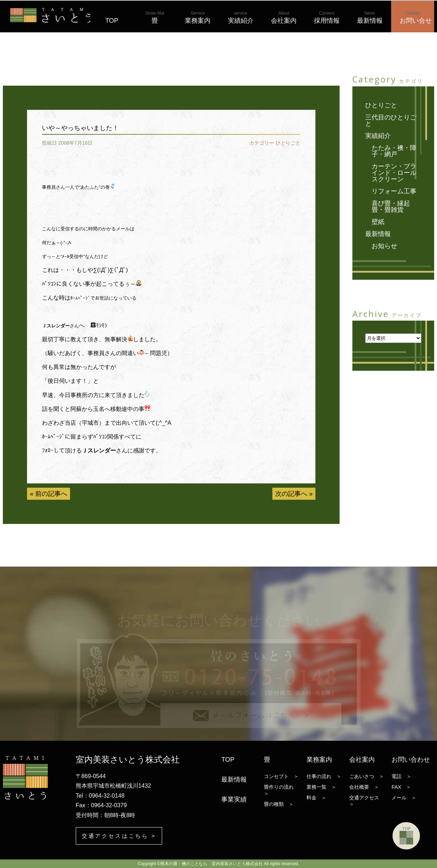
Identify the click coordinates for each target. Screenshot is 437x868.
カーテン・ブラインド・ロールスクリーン (394, 173)
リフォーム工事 (394, 191)
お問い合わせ (411, 759)
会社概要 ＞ (364, 787)
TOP (112, 17)
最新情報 (370, 17)
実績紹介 (241, 17)
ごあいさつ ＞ (367, 776)
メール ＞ (404, 797)
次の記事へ (291, 494)
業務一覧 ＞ (321, 787)
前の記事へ (51, 494)
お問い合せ (416, 17)
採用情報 (327, 17)
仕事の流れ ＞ (324, 776)
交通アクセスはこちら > (121, 835)
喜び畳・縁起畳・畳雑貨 (391, 207)
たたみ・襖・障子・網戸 (394, 151)
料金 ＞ (316, 797)
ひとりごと (288, 143)
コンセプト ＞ (281, 776)
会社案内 (284, 17)
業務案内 (198, 17)
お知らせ (384, 246)
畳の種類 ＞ (279, 804)
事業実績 (234, 799)
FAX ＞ (401, 787)
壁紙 (378, 222)
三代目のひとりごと (391, 120)
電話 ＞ (401, 776)
